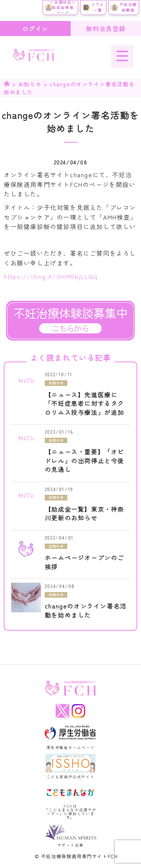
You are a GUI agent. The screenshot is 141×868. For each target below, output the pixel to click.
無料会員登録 (106, 29)
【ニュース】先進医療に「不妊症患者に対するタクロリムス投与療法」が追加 (84, 404)
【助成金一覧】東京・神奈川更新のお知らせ (84, 514)
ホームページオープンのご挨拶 (84, 562)
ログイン (35, 29)
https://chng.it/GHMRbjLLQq (51, 276)
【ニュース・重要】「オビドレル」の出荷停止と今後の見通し (84, 461)
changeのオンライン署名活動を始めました (86, 611)
